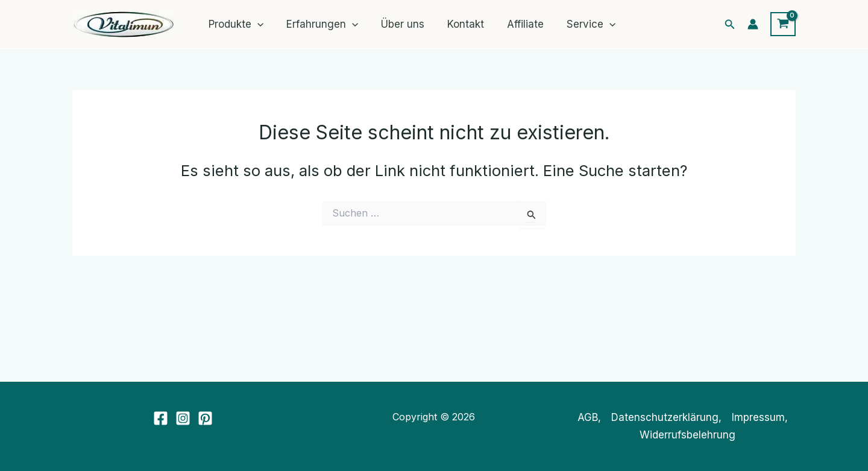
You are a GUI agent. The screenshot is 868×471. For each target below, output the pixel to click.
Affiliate (514, 24)
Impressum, (760, 417)
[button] (730, 24)
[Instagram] (183, 418)
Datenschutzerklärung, (666, 417)
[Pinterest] (205, 418)
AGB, (589, 417)
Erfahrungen (319, 24)
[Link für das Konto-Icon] (753, 24)
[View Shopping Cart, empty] (783, 24)
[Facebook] (161, 418)
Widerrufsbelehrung (687, 435)
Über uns (397, 24)
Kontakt (457, 24)
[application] (256, 24)
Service (578, 24)
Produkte (235, 24)
